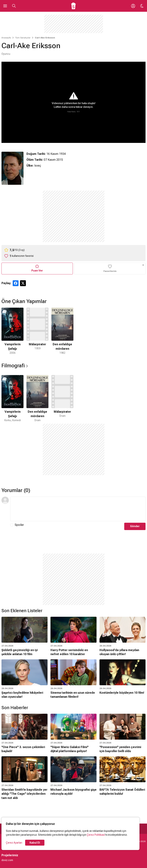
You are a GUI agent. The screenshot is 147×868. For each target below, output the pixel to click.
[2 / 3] (37, 331)
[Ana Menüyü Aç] (5, 6)
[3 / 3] (62, 331)
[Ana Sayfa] (73, 6)
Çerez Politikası (96, 835)
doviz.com (7, 860)
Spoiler (19, 525)
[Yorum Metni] (78, 509)
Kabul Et (35, 843)
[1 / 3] (12, 331)
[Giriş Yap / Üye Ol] (133, 6)
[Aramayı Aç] (14, 6)
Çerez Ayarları (14, 843)
